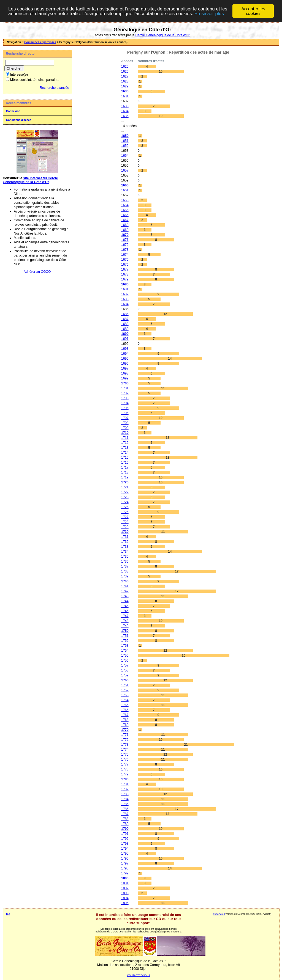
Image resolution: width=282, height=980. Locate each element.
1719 (125, 477)
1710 (125, 433)
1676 (125, 265)
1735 (125, 557)
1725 (125, 507)
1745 (125, 606)
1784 (125, 799)
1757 (125, 665)
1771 (125, 735)
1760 (125, 680)
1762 (125, 690)
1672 (125, 245)
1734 (125, 552)
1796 (125, 858)
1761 (125, 685)
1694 (125, 354)
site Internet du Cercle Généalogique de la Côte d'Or (30, 180)
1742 (125, 591)
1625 (125, 67)
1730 (125, 532)
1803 (125, 893)
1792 (125, 839)
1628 (125, 81)
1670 (125, 235)
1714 (125, 453)
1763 (125, 695)
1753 (125, 646)
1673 (125, 250)
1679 (125, 279)
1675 (125, 260)
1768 (125, 720)
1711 (125, 438)
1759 (125, 675)
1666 (125, 215)
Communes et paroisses (40, 42)
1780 (125, 779)
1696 (125, 364)
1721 (125, 487)
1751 (125, 636)
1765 (125, 705)
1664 (125, 205)
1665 (125, 210)
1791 (125, 834)
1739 (125, 576)
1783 (125, 794)
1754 (125, 651)
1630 (125, 91)
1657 (125, 170)
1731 (125, 537)
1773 (125, 745)
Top (8, 914)
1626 (125, 71)
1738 (125, 571)
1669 (125, 230)
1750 (125, 631)
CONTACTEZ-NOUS (138, 975)
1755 (125, 656)
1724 (125, 502)
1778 (125, 769)
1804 (125, 898)
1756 (125, 660)
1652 (125, 146)
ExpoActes (219, 914)
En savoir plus (209, 14)
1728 (125, 522)
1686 (125, 314)
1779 (125, 774)
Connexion (13, 111)
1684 (125, 304)
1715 (125, 458)
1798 (125, 868)
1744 (125, 601)
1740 (125, 581)
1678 (125, 274)
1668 (125, 225)
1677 (125, 269)
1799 (125, 873)
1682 (125, 294)
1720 (125, 482)
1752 (125, 641)
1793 (125, 844)
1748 (125, 621)
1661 (125, 190)
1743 (125, 596)
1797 (125, 863)
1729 (125, 527)
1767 (125, 715)
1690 (125, 334)
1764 (125, 700)
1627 (125, 76)
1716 (125, 463)
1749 (125, 626)
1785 (125, 804)
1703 (125, 398)
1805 (125, 903)
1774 (125, 750)
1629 (125, 86)
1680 (125, 284)
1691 (125, 339)
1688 (125, 324)
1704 (125, 403)
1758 (125, 670)
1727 (125, 517)
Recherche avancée (54, 88)
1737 (125, 566)
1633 (125, 106)
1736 (125, 561)
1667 (125, 220)
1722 (125, 492)
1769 (125, 725)
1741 (125, 586)
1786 (125, 809)
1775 (125, 755)
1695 (125, 359)
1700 (125, 383)
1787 (125, 814)
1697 (125, 368)
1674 (125, 255)
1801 (125, 883)
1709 (125, 428)
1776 (125, 759)
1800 (125, 878)
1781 (125, 784)
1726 (125, 512)
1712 (125, 443)
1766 (125, 710)
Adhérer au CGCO (37, 272)
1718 (125, 472)
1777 (125, 764)
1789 (125, 824)
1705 (125, 408)
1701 (125, 388)
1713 (125, 448)
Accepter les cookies (253, 11)
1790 (125, 829)
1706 (125, 413)
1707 (125, 418)
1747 (125, 616)
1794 (125, 849)
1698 (125, 373)
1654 (125, 156)
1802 (125, 888)
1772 (125, 740)
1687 (125, 319)
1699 (125, 378)
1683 (125, 299)
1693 (125, 349)
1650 (125, 136)
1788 (125, 819)
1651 (125, 141)
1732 (125, 542)
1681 (125, 289)
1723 (125, 497)
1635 (125, 116)
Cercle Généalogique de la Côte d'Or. (163, 35)
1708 (125, 423)
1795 (125, 854)
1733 (125, 547)
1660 (125, 185)
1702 (125, 393)
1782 (125, 789)
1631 (125, 96)
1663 (125, 200)
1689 (125, 329)
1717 (125, 467)
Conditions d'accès (19, 120)
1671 (125, 240)
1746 (125, 611)
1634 (125, 111)
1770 (125, 730)
